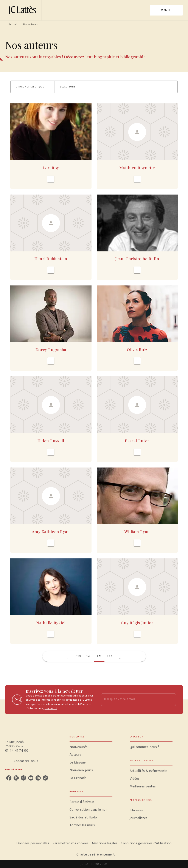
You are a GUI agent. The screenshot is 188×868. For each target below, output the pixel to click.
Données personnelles (33, 843)
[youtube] (31, 778)
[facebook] (9, 778)
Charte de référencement (96, 855)
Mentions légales (105, 843)
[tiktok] (45, 778)
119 (78, 656)
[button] (33, 87)
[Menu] (167, 10)
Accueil (13, 24)
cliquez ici (51, 708)
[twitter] (16, 778)
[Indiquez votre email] (133, 700)
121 (99, 656)
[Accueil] (23, 10)
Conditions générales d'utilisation (146, 843)
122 (110, 656)
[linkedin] (38, 778)
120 (89, 656)
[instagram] (23, 778)
